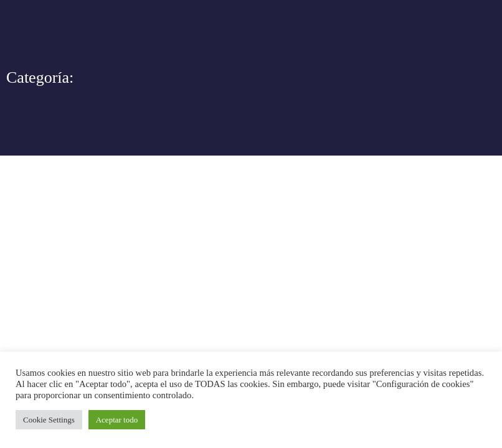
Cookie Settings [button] (49, 420)
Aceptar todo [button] (117, 420)
